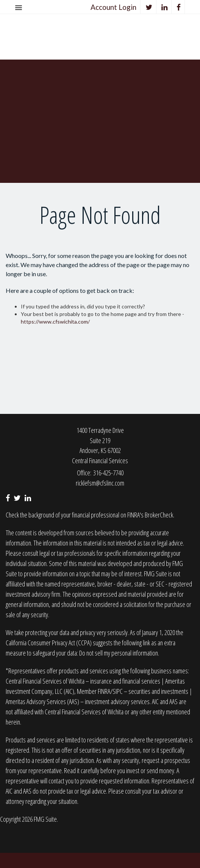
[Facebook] (179, 7)
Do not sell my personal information (119, 653)
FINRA (104, 691)
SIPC (118, 691)
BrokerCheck (159, 515)
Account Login (113, 7)
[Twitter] (149, 7)
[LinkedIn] (165, 7)
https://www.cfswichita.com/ (55, 322)
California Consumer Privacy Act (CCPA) (49, 643)
